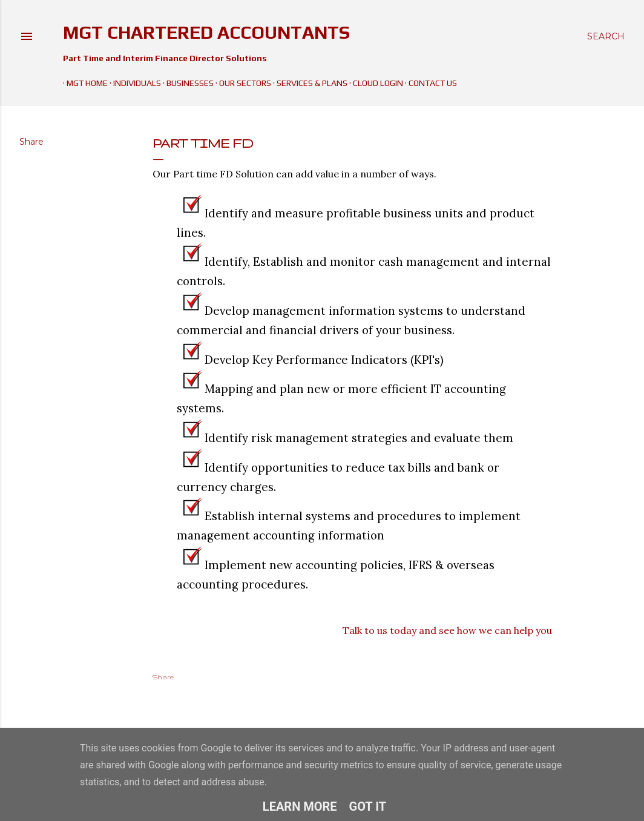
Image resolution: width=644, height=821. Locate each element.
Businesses (186, 83)
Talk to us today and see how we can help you (447, 630)
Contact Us (429, 83)
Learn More (300, 806)
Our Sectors (241, 83)
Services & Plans (308, 83)
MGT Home (84, 83)
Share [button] (31, 142)
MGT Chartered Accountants (206, 32)
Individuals (133, 83)
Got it (368, 806)
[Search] (606, 36)
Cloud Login (374, 83)
